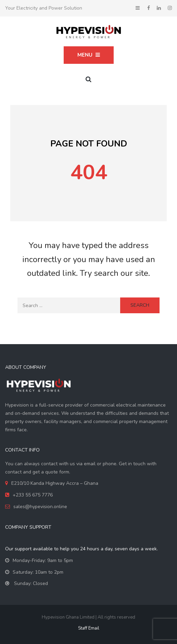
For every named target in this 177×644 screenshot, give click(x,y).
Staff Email (89, 628)
